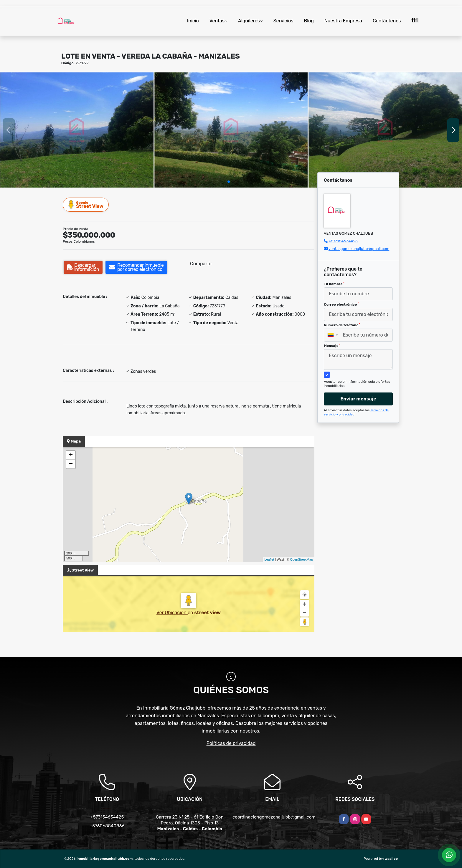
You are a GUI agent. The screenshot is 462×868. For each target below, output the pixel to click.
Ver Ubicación (172, 613)
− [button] (71, 464)
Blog (309, 21)
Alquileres (249, 21)
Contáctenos (387, 21)
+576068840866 (107, 826)
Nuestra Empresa (343, 21)
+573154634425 (343, 241)
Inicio (193, 21)
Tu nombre (334, 284)
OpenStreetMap (301, 559)
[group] (77, 130)
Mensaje (332, 346)
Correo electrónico (341, 304)
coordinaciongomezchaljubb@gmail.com (274, 817)
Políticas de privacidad (231, 743)
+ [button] (71, 455)
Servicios (283, 21)
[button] (229, 182)
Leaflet (269, 559)
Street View (86, 204)
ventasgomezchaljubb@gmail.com (359, 249)
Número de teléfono (342, 325)
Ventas (217, 21)
